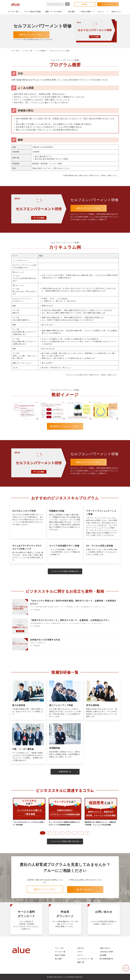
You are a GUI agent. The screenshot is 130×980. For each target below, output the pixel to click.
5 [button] (68, 833)
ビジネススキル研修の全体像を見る (65, 571)
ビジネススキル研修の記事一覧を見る (65, 841)
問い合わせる (109, 4)
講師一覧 (81, 962)
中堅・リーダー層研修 (28, 742)
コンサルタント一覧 (85, 959)
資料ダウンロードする (44, 889)
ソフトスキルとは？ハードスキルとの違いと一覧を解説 (29, 823)
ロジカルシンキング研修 (28, 522)
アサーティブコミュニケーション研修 (102, 522)
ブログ (80, 952)
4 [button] (62, 833)
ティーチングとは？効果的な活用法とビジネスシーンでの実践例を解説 (64, 823)
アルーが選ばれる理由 (32, 12)
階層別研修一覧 (65, 772)
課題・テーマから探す (54, 12)
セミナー (101, 12)
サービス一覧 (13, 12)
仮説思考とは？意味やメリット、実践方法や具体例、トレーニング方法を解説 (100, 823)
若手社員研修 (102, 699)
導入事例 (71, 12)
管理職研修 (65, 742)
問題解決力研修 (65, 522)
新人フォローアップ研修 (65, 699)
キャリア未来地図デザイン (65, 552)
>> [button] (87, 833)
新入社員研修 (28, 699)
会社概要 (103, 955)
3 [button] (55, 833)
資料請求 (84, 4)
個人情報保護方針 (106, 959)
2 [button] (49, 833)
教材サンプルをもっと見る (66, 426)
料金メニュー (117, 12)
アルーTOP (15, 51)
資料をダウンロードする (31, 35)
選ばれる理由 (60, 955)
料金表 (65, 919)
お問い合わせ (104, 919)
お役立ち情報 (86, 12)
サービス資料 (26, 919)
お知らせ (81, 948)
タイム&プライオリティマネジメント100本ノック (28, 552)
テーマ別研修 (41, 51)
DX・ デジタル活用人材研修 (102, 552)
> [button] (81, 833)
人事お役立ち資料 (106, 952)
